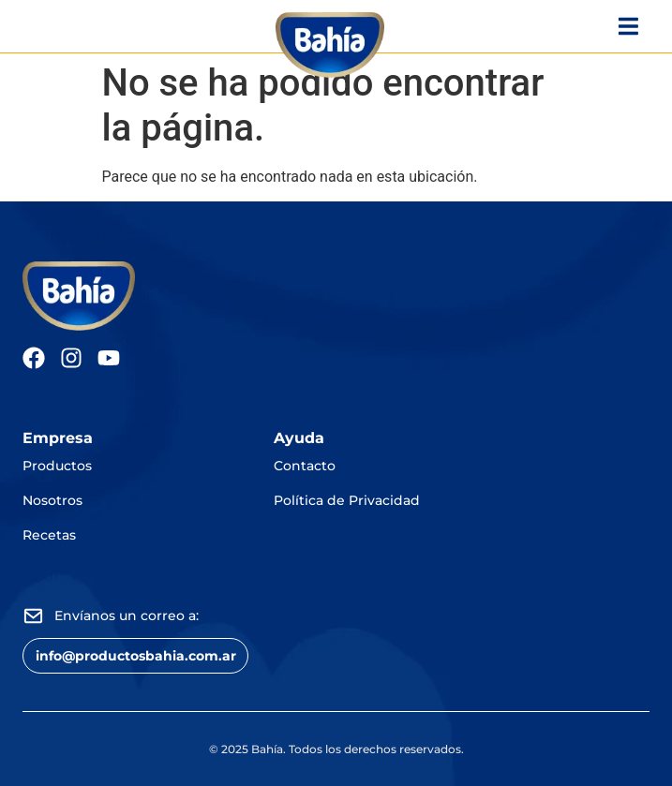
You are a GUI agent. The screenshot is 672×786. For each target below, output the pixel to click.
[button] (135, 655)
